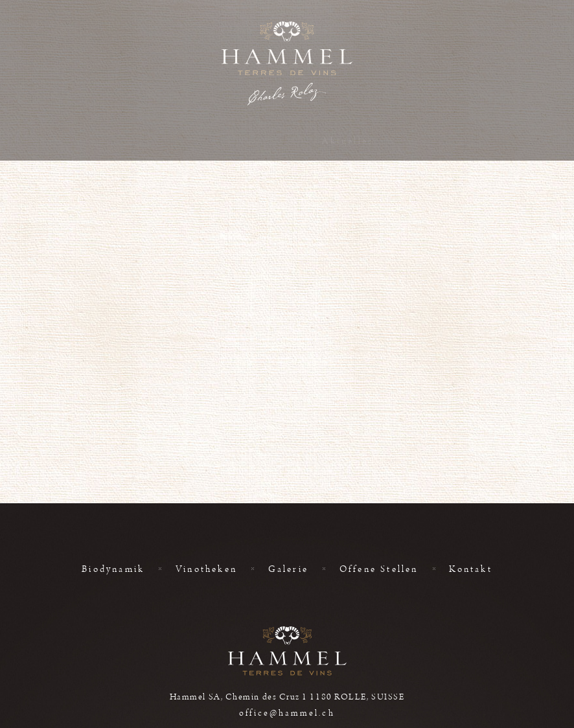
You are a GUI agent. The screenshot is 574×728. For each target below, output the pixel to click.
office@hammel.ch (287, 713)
